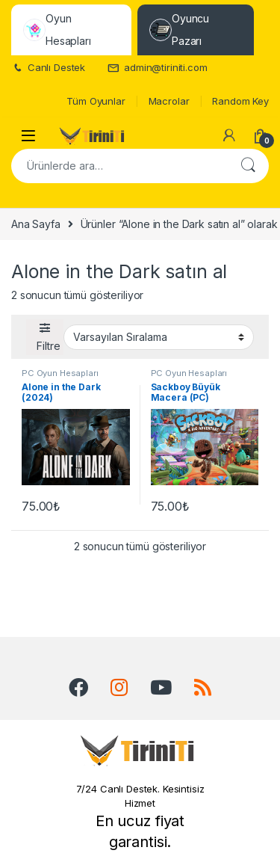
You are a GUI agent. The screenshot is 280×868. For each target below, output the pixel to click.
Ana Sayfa (36, 224)
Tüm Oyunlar (96, 101)
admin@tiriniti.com (157, 68)
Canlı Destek (48, 68)
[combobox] (119, 166)
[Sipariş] (159, 337)
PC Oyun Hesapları (60, 373)
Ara (248, 166)
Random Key (240, 101)
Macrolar (169, 101)
